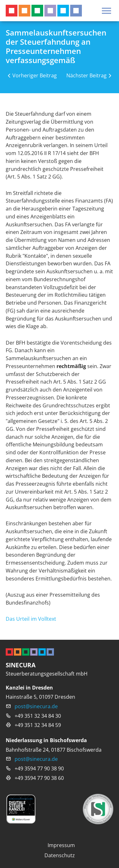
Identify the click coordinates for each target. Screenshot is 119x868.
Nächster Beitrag (86, 75)
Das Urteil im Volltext (31, 619)
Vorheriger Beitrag (35, 75)
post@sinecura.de (36, 706)
